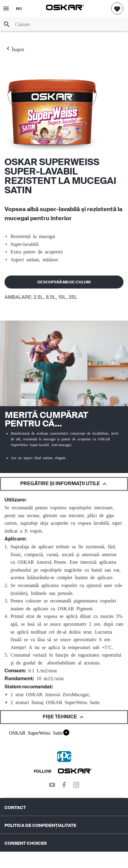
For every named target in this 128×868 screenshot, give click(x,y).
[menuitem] (64, 804)
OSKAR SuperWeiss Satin (39, 733)
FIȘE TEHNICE (64, 717)
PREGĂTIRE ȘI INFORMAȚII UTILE (64, 484)
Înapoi (14, 48)
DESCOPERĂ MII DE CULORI (64, 282)
